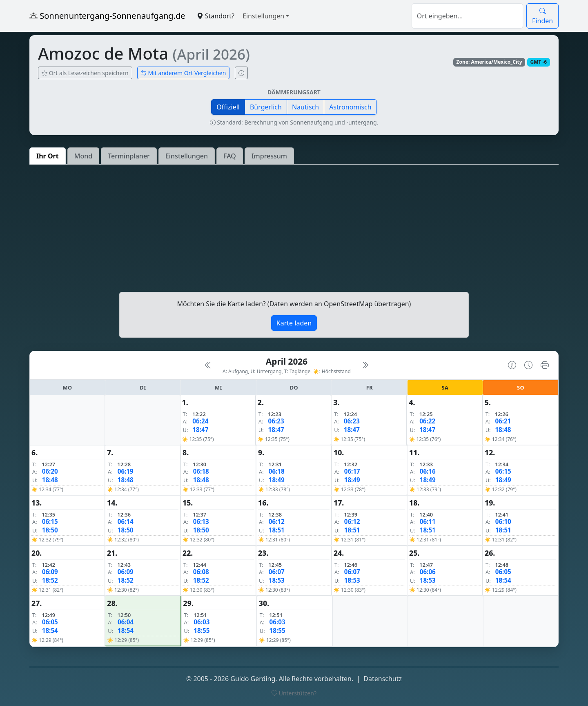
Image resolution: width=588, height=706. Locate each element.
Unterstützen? (294, 693)
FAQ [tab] (230, 156)
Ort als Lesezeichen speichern (85, 73)
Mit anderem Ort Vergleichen (184, 73)
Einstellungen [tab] (187, 156)
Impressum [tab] (269, 156)
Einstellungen (263, 16)
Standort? (216, 16)
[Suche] (467, 16)
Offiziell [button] (228, 107)
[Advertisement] (294, 228)
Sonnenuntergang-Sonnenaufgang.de (107, 16)
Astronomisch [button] (350, 107)
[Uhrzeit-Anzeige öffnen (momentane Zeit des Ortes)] (241, 73)
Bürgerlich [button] (266, 107)
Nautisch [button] (305, 107)
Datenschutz (383, 679)
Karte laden (294, 323)
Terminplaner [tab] (129, 156)
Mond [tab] (83, 156)
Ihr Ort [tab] (48, 156)
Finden (542, 16)
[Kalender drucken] (545, 365)
